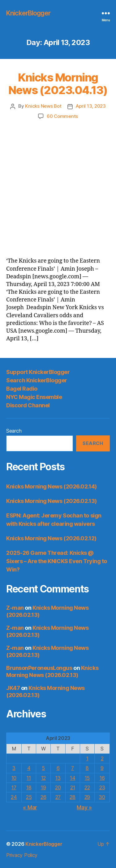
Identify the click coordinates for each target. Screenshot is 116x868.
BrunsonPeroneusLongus (39, 668)
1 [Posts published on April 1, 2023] (87, 758)
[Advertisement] (58, 181)
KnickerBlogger (28, 13)
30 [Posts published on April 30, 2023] (102, 797)
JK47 (13, 688)
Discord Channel (28, 405)
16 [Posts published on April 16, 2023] (102, 778)
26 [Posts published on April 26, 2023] (43, 797)
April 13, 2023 (91, 106)
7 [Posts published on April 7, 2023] (73, 768)
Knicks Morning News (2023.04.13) (58, 84)
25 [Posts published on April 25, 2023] (29, 797)
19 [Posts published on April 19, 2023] (43, 787)
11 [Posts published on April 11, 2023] (29, 778)
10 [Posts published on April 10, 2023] (14, 778)
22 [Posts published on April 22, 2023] (87, 787)
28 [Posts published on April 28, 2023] (72, 797)
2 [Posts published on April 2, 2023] (102, 758)
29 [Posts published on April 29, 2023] (87, 797)
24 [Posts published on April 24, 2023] (14, 797)
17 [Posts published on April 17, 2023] (14, 787)
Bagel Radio (22, 389)
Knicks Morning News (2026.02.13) (52, 501)
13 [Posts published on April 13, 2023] (58, 778)
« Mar (30, 807)
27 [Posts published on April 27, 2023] (58, 797)
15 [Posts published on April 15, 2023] (87, 778)
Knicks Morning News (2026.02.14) (52, 486)
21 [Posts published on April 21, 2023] (73, 787)
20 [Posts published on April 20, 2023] (58, 787)
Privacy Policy (22, 855)
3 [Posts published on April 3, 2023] (14, 768)
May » (84, 807)
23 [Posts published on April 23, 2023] (102, 787)
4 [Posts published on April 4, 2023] (29, 768)
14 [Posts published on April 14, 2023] (73, 778)
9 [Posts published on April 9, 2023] (102, 768)
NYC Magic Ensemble (34, 397)
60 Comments (62, 116)
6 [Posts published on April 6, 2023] (58, 768)
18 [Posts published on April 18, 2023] (29, 787)
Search (14, 431)
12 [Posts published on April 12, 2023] (43, 778)
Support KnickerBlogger (38, 372)
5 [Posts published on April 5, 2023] (43, 768)
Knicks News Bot (43, 106)
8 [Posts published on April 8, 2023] (87, 768)
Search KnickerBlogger (37, 380)
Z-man (15, 608)
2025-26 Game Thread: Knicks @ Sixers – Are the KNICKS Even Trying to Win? (57, 561)
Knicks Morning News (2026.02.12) (51, 538)
